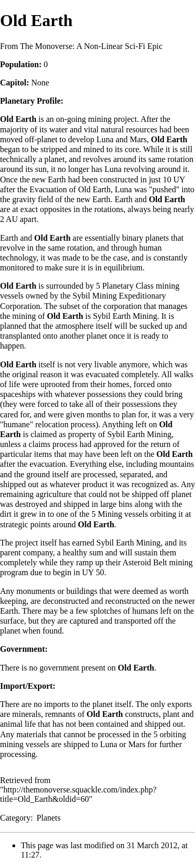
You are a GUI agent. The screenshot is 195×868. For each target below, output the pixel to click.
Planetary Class (128, 286)
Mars (138, 139)
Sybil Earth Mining (125, 316)
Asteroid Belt (145, 562)
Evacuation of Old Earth (70, 189)
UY (179, 179)
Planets (48, 818)
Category (15, 818)
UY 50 (93, 572)
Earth (57, 179)
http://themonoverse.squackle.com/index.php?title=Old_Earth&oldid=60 (78, 794)
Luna (105, 139)
